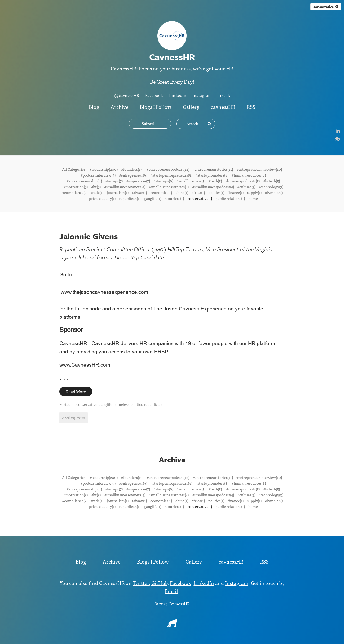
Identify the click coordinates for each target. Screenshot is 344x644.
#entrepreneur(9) (133, 175)
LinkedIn (178, 95)
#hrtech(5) (272, 181)
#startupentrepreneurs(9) (171, 175)
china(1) (182, 192)
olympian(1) (275, 192)
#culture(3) (246, 187)
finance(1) (236, 192)
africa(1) (198, 192)
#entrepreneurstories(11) (213, 169)
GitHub (159, 583)
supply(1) (254, 192)
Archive (119, 107)
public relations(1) (230, 198)
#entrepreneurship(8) (84, 181)
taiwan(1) (139, 192)
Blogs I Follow (156, 107)
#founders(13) (132, 169)
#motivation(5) (76, 187)
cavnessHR (223, 107)
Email (171, 591)
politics (136, 404)
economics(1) (161, 192)
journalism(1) (118, 192)
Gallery (191, 107)
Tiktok (224, 95)
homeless (121, 404)
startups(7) (114, 181)
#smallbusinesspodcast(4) (213, 187)
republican (153, 404)
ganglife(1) (153, 198)
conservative (326, 7)
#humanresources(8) (249, 175)
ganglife (105, 404)
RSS (251, 107)
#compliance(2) (75, 192)
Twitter (141, 583)
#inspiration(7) (138, 181)
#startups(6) (163, 181)
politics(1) (216, 192)
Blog (94, 107)
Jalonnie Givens (89, 236)
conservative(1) (200, 198)
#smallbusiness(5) (191, 181)
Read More (76, 391)
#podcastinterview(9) (98, 175)
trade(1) (97, 192)
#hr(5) (96, 187)
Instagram (202, 95)
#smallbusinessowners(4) (125, 187)
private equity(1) (102, 198)
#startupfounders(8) (212, 175)
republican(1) (130, 198)
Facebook (154, 95)
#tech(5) (215, 181)
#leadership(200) (104, 169)
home (253, 198)
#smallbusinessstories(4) (169, 187)
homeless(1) (174, 198)
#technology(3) (271, 187)
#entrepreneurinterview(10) (259, 169)
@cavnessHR (127, 95)
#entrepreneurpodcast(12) (168, 169)
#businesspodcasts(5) (242, 181)
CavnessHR (179, 604)
